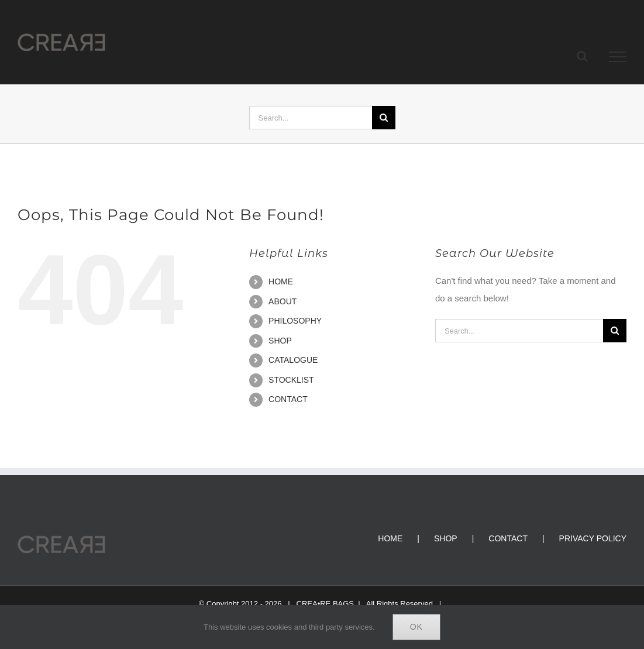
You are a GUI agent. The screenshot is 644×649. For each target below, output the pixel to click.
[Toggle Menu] (618, 57)
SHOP (280, 341)
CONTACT (288, 399)
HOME (281, 281)
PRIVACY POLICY (593, 538)
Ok (416, 627)
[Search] (384, 118)
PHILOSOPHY (295, 321)
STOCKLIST (291, 380)
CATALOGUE (293, 360)
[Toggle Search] (582, 56)
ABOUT (283, 301)
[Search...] (311, 118)
